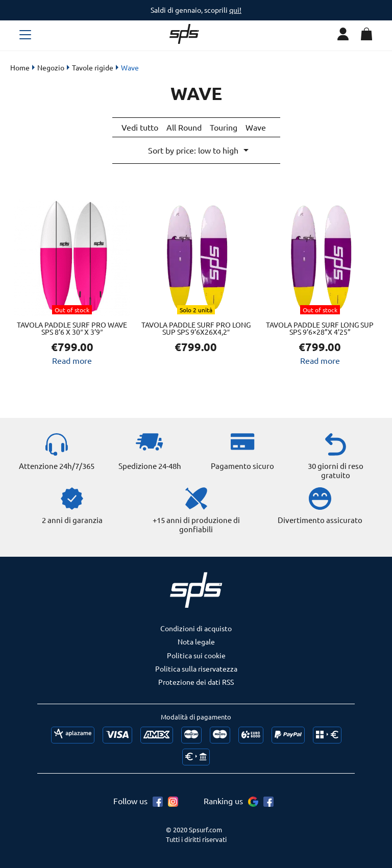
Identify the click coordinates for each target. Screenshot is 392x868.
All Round (184, 127)
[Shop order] (198, 149)
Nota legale (196, 640)
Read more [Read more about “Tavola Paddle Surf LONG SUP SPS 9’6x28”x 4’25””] (320, 359)
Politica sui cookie (196, 654)
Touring (224, 127)
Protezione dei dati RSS (196, 680)
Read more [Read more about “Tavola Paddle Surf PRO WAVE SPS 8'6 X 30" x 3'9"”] (72, 359)
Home (20, 67)
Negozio (51, 67)
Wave (256, 127)
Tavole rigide (93, 67)
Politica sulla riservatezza (196, 667)
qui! (235, 10)
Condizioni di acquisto (196, 627)
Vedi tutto (140, 127)
